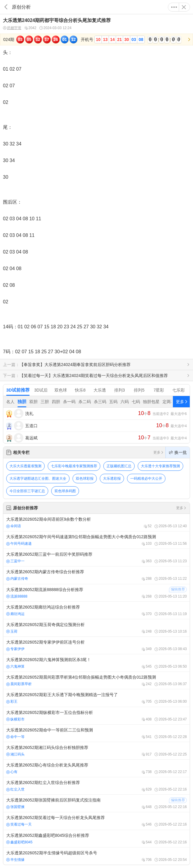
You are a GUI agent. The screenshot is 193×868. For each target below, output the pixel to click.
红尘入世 (15, 789)
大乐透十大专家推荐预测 (160, 466)
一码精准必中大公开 (146, 479)
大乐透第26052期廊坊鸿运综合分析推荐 (96, 610)
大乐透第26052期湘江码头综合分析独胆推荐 (96, 751)
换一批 (178, 452)
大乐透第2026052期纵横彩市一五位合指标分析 (96, 716)
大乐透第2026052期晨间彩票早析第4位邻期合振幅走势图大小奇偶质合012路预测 (96, 680)
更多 (174, 7)
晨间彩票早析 (19, 684)
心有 (12, 772)
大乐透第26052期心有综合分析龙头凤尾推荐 (96, 768)
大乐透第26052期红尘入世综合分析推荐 (96, 786)
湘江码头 (15, 754)
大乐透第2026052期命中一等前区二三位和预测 (96, 733)
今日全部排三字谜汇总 (27, 491)
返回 (6, 7)
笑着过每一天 (19, 824)
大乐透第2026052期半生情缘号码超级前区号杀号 (96, 856)
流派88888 (17, 596)
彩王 (12, 701)
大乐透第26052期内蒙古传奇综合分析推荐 (96, 575)
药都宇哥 (12, 28)
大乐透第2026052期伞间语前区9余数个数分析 (96, 522)
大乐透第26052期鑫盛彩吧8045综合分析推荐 (96, 839)
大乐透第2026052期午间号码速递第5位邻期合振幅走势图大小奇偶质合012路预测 (96, 540)
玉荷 (12, 631)
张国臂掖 (15, 807)
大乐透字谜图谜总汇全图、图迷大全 (38, 479)
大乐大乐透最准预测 (25, 466)
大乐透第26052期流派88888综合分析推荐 (96, 593)
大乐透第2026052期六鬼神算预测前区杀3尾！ (96, 663)
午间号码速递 (19, 544)
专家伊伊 (15, 649)
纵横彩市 (15, 719)
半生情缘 (15, 860)
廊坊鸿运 (15, 614)
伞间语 (14, 526)
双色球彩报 (85, 479)
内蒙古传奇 (17, 579)
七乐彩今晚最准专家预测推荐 (74, 466)
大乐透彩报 (112, 479)
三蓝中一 (15, 561)
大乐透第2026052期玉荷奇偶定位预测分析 (96, 628)
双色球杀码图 (65, 491)
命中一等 (15, 737)
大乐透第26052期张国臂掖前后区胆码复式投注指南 (96, 803)
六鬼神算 (15, 666)
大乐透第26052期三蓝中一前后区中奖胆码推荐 (96, 557)
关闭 (184, 7)
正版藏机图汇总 (119, 466)
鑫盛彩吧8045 (19, 842)
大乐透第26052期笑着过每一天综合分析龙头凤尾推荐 (96, 821)
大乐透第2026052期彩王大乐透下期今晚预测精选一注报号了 (96, 698)
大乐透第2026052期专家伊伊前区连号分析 (96, 645)
